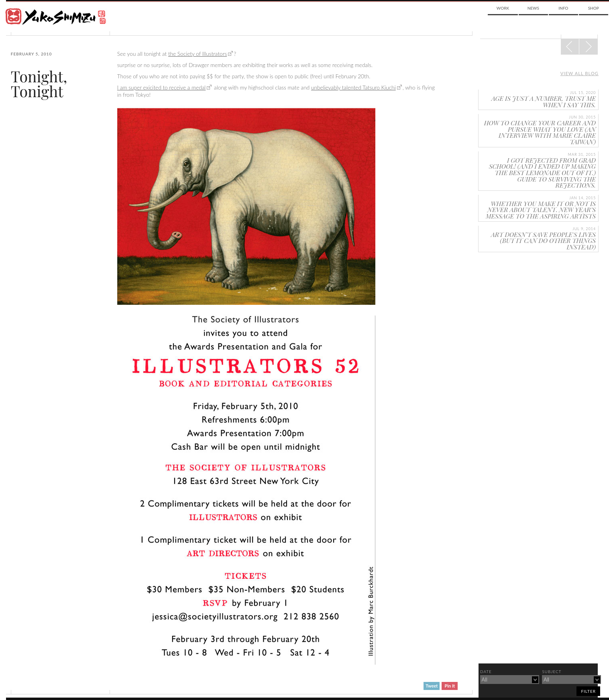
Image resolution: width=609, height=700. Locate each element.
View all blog (579, 73)
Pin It (450, 686)
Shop (594, 8)
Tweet (432, 686)
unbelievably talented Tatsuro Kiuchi (353, 88)
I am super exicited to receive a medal (162, 88)
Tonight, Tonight (39, 84)
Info (563, 8)
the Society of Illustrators (198, 54)
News (533, 8)
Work (503, 8)
